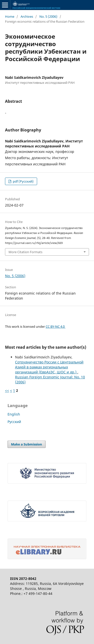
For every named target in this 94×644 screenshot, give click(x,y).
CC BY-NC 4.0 (56, 326)
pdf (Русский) (23, 181)
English (14, 414)
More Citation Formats (25, 252)
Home (10, 16)
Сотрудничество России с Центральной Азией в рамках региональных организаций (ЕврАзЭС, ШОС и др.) (49, 367)
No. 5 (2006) (48, 16)
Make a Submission (27, 444)
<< (7, 390)
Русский (14, 422)
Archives (27, 16)
